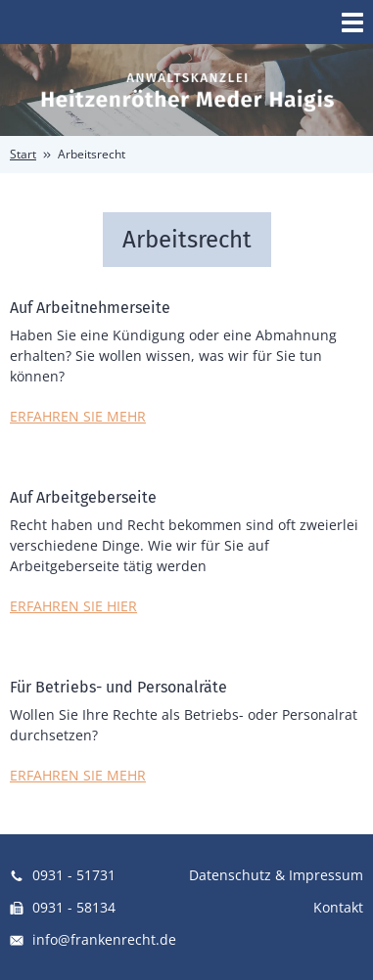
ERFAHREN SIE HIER (73, 606)
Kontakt (338, 907)
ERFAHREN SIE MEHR (78, 416)
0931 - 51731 (63, 875)
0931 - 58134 (63, 907)
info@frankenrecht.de (93, 939)
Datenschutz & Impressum (276, 875)
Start (23, 154)
